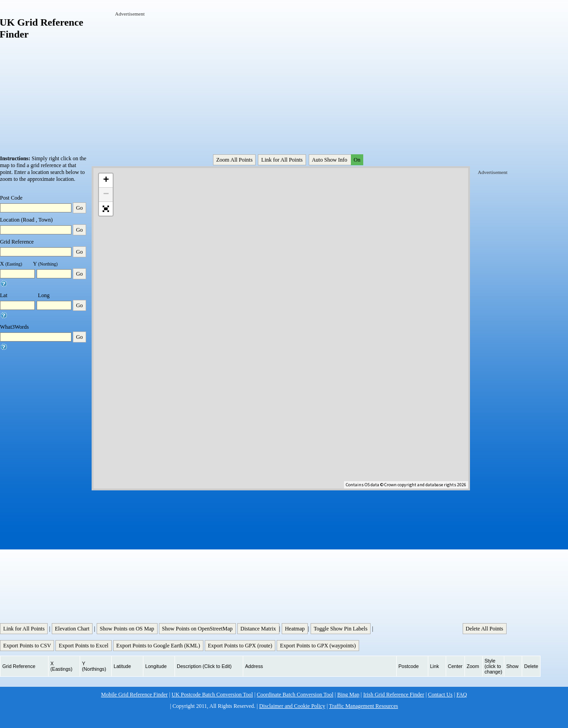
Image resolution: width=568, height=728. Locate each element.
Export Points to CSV (27, 646)
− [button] (106, 195)
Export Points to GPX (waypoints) (318, 646)
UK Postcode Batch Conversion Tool (213, 695)
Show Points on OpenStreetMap (197, 629)
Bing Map (348, 695)
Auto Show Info (337, 160)
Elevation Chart (72, 629)
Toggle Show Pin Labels (341, 629)
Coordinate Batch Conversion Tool (295, 695)
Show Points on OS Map (127, 629)
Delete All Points (485, 629)
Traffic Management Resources (363, 706)
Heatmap (295, 629)
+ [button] (106, 180)
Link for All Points (282, 160)
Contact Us (440, 695)
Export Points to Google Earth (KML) (158, 646)
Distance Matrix (258, 629)
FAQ (461, 695)
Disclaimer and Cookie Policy (292, 706)
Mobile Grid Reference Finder (135, 695)
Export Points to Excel (83, 646)
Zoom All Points (234, 160)
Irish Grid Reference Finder (394, 695)
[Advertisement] (182, 75)
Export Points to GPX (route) (240, 646)
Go (79, 208)
